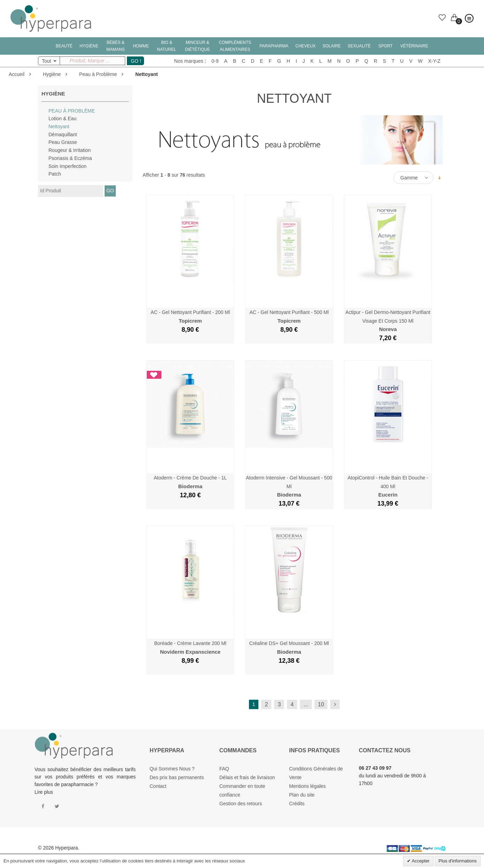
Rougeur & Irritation (70, 150)
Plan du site (302, 795)
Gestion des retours (241, 804)
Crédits (297, 804)
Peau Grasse (63, 142)
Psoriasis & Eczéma (70, 158)
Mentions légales (307, 786)
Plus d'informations (458, 861)
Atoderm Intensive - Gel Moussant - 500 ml (289, 486)
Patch (55, 174)
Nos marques (189, 61)
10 (321, 704)
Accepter (420, 861)
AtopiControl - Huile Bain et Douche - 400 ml (388, 486)
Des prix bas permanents (177, 777)
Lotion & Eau (62, 118)
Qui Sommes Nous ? (172, 769)
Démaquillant (63, 135)
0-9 (215, 61)
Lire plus (44, 792)
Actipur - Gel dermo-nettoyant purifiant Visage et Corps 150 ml (388, 321)
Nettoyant (59, 126)
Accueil (17, 74)
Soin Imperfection (67, 166)
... (306, 704)
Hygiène (52, 74)
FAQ (224, 769)
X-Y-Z (434, 61)
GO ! (136, 61)
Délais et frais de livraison (247, 777)
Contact (158, 786)
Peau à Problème (98, 74)
